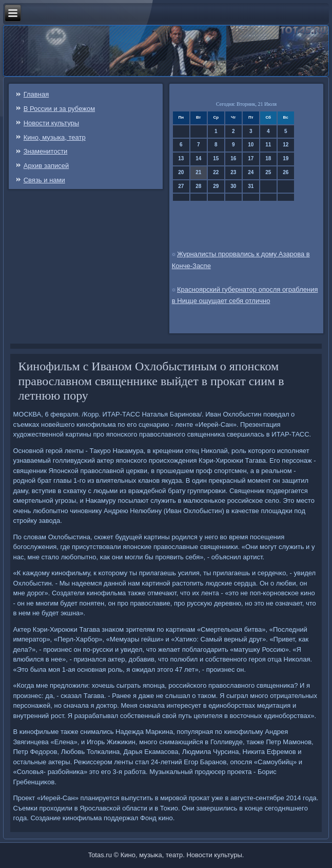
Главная (36, 94)
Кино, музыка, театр (55, 137)
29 (216, 186)
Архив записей (46, 166)
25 (268, 172)
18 (268, 158)
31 (251, 186)
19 (286, 158)
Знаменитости (46, 151)
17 (251, 158)
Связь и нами (44, 180)
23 (233, 172)
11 (268, 145)
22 (216, 172)
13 (181, 158)
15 (216, 158)
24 (251, 172)
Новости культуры (51, 123)
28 (198, 186)
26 (286, 172)
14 (198, 158)
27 (181, 186)
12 (286, 145)
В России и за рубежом (59, 109)
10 (251, 145)
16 (233, 158)
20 (181, 172)
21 (198, 172)
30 (233, 186)
